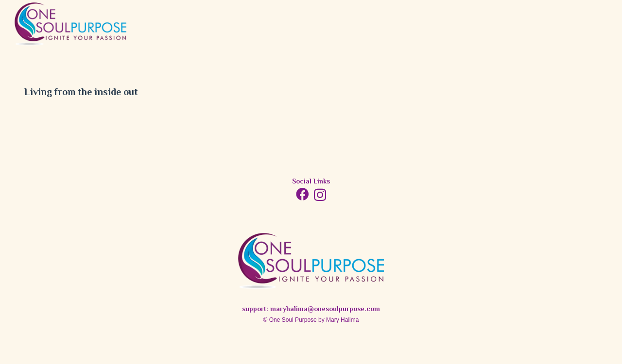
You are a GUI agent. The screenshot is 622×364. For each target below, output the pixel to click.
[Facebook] (302, 194)
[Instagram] (320, 195)
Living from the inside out (81, 93)
